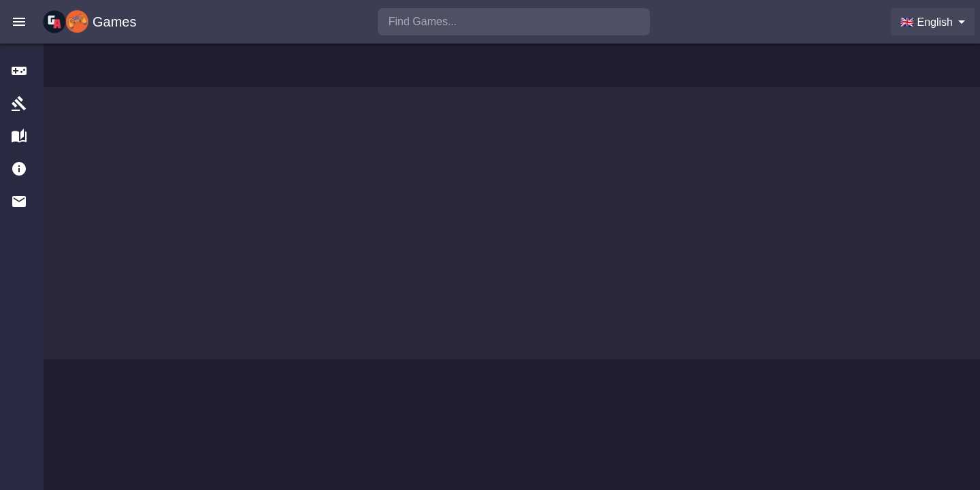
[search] (514, 22)
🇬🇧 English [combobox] (927, 22)
